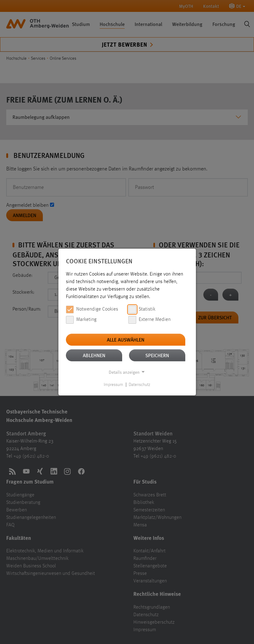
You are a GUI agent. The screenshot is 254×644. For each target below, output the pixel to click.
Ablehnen (94, 355)
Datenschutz (139, 385)
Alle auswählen (126, 340)
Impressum (113, 385)
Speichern (157, 355)
